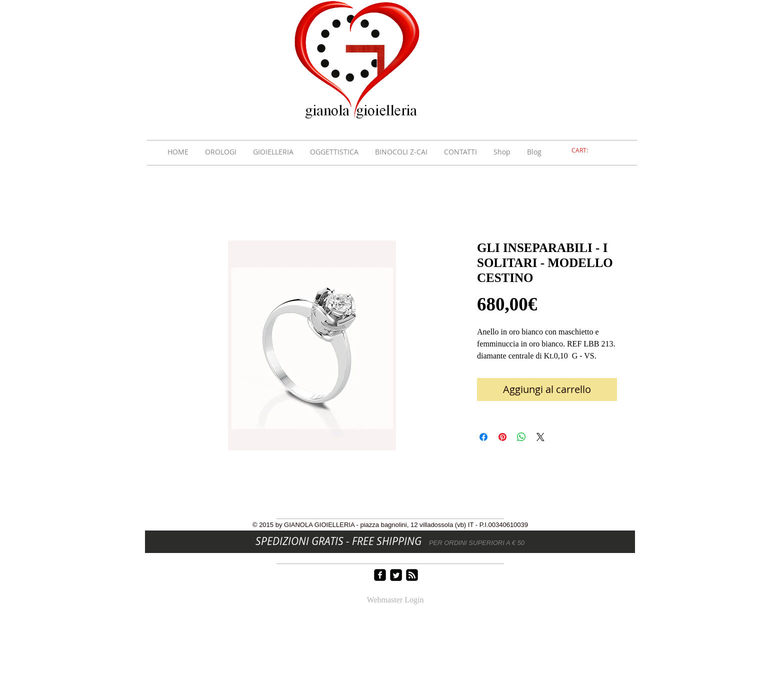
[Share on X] (540, 437)
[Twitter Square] (396, 575)
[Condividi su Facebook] (483, 437)
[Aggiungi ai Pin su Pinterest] (502, 437)
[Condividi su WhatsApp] (521, 437)
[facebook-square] (380, 575)
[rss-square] (412, 575)
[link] (585, 150)
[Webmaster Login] (395, 600)
